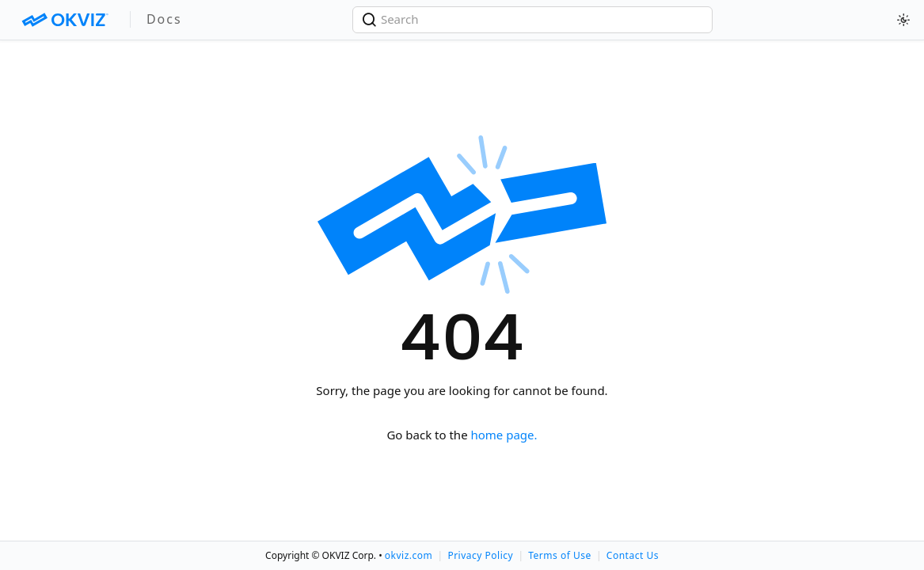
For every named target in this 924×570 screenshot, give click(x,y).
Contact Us (633, 555)
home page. (504, 435)
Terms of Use (559, 555)
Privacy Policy (480, 555)
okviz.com (409, 555)
